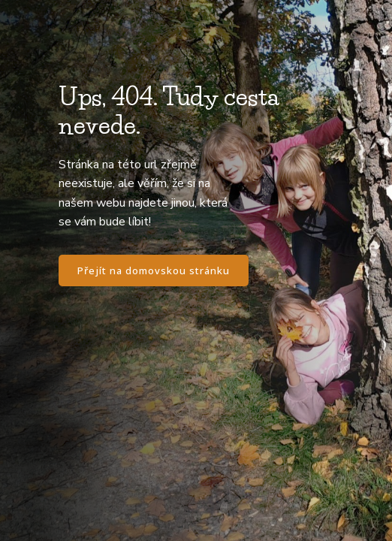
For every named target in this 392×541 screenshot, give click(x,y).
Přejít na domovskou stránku (154, 270)
